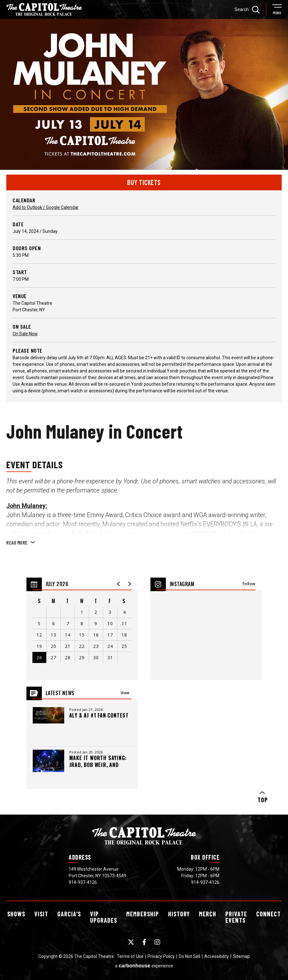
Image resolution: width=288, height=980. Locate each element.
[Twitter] (131, 942)
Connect (268, 914)
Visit (41, 914)
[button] (119, 584)
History (179, 914)
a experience (144, 966)
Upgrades (104, 917)
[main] (144, 417)
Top (262, 797)
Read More (17, 542)
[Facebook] (144, 942)
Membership (143, 914)
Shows (16, 914)
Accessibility (217, 956)
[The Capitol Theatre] (44, 9)
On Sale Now (25, 334)
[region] (82, 629)
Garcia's (69, 914)
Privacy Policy (161, 956)
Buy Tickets (144, 182)
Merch (208, 914)
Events (236, 917)
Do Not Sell (189, 956)
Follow (249, 584)
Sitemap (241, 956)
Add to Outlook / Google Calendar (46, 207)
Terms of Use (130, 956)
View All (125, 695)
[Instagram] (157, 942)
